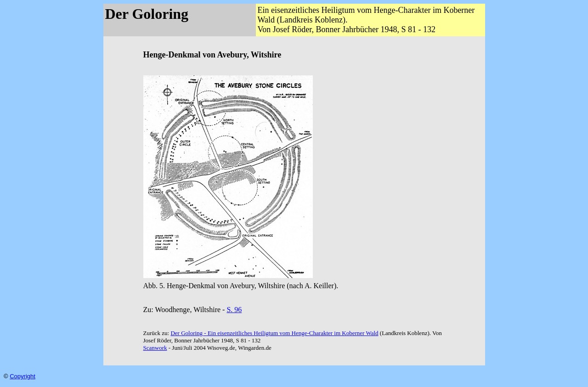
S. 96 (234, 310)
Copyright (23, 376)
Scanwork (155, 348)
